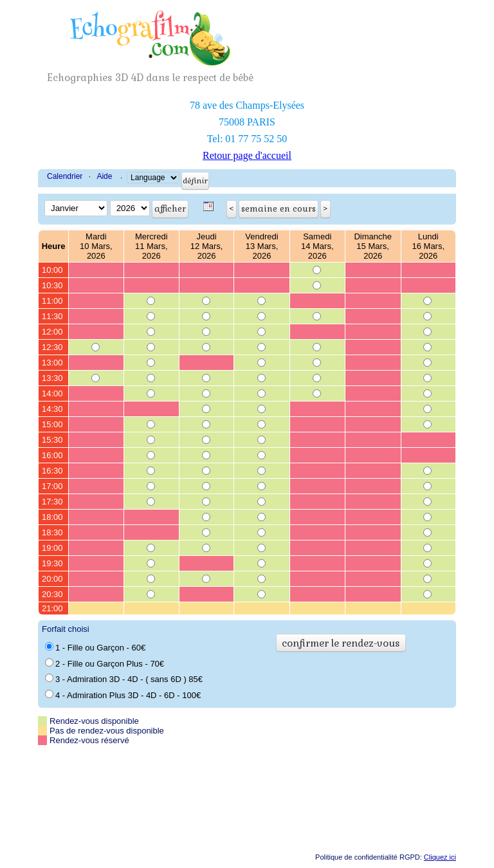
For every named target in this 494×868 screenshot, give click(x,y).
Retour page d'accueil (247, 155)
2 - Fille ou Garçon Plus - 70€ (105, 663)
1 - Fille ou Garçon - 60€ (95, 647)
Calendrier (65, 176)
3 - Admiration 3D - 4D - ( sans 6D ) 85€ (124, 679)
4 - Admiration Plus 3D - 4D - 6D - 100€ (123, 695)
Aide (104, 176)
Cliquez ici (440, 857)
